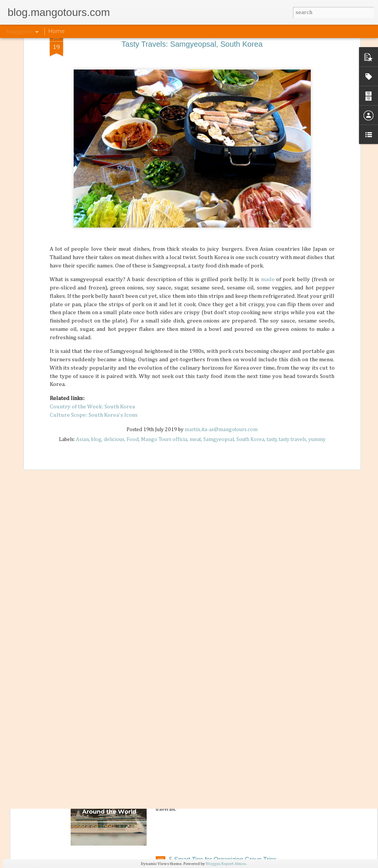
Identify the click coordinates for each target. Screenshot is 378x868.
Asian (82, 309)
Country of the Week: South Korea (92, 276)
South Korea (250, 309)
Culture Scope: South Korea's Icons (94, 284)
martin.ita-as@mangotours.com (221, 299)
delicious (114, 309)
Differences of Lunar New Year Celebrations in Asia (238, 600)
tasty (272, 309)
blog (96, 309)
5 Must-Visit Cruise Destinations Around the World (236, 773)
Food (133, 309)
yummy (317, 309)
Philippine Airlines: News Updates (214, 686)
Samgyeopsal (219, 309)
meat (195, 309)
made (269, 149)
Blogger (213, 864)
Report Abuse (234, 864)
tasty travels (293, 309)
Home (56, 31)
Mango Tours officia (164, 309)
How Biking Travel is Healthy (208, 513)
